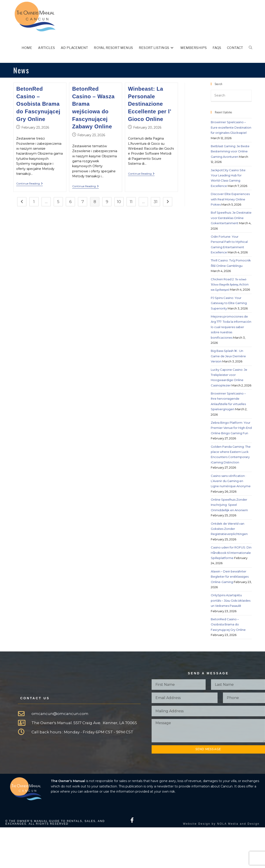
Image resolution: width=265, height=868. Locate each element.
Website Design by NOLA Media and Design (221, 824)
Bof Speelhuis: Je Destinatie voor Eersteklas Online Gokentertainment (231, 218)
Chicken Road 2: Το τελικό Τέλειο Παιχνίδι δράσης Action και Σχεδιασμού (230, 284)
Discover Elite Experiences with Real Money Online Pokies (230, 199)
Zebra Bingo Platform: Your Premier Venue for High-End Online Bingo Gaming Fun (231, 428)
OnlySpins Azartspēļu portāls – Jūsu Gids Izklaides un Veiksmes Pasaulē (231, 600)
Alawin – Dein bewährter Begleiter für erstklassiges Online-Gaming (230, 577)
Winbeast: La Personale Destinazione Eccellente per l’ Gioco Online (150, 104)
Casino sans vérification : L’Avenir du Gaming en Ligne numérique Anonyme (231, 481)
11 (131, 202)
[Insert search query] (231, 96)
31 (156, 202)
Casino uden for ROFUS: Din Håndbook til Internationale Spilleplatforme (231, 553)
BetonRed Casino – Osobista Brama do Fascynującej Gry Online (38, 104)
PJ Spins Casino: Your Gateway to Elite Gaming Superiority (229, 303)
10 (119, 202)
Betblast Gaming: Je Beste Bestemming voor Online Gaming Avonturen (230, 151)
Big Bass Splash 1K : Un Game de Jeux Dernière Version (228, 356)
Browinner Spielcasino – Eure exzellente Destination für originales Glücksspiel (231, 127)
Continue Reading (29, 184)
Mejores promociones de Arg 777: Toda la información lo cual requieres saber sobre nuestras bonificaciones (231, 327)
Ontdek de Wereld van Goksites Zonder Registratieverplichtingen (229, 529)
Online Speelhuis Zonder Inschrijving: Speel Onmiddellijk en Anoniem (229, 505)
